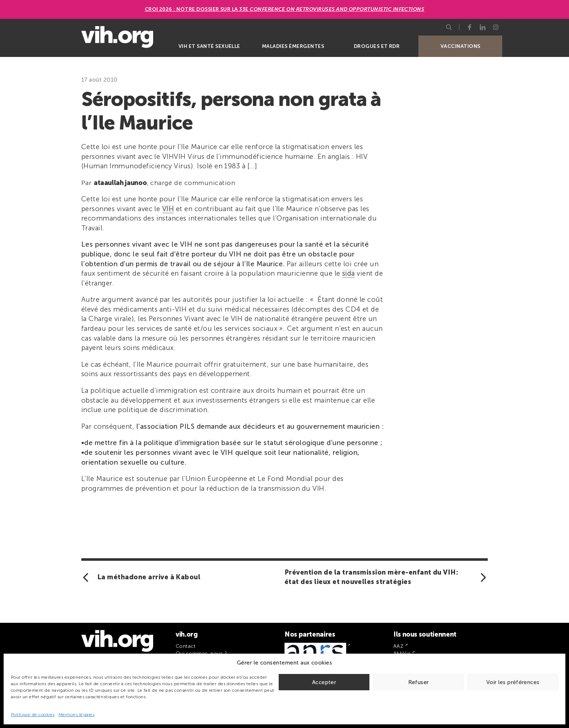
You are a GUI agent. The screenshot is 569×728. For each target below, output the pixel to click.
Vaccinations (460, 46)
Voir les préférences (513, 682)
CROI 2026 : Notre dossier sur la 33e (285, 9)
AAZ (398, 646)
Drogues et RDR (377, 46)
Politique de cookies (33, 715)
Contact (185, 646)
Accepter (324, 682)
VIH (168, 209)
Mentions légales (77, 715)
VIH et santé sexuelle (209, 46)
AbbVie (402, 653)
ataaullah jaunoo (120, 183)
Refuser (419, 682)
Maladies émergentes (293, 46)
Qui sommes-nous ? (201, 653)
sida (349, 273)
